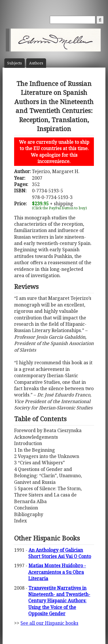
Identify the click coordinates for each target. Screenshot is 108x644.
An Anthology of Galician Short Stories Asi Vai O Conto (60, 553)
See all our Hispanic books (49, 623)
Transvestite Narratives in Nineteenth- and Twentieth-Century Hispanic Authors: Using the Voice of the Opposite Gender (59, 601)
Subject (15, 63)
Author (36, 63)
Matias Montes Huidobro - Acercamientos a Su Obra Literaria (57, 572)
